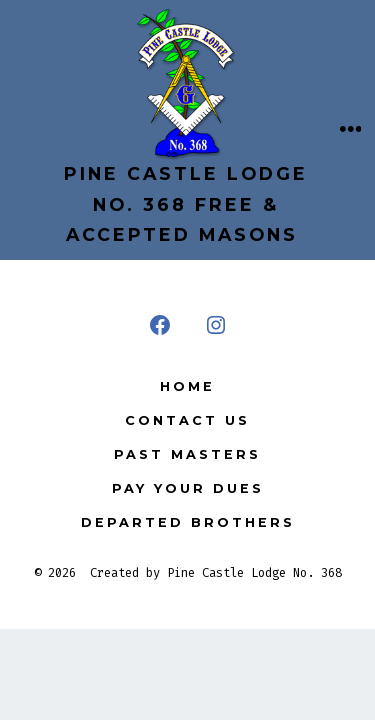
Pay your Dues (188, 488)
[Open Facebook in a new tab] (160, 325)
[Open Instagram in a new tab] (216, 325)
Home (187, 386)
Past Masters (187, 454)
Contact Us (187, 420)
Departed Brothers (188, 522)
